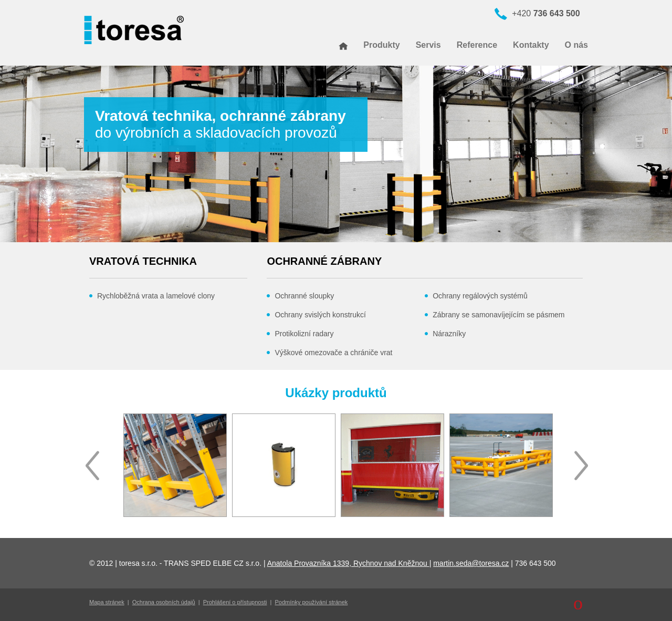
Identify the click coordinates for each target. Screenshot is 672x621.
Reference (477, 45)
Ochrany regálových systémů (480, 296)
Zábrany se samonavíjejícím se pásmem (498, 315)
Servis (428, 45)
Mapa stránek (107, 602)
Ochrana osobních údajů (164, 602)
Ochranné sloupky (304, 296)
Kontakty (531, 45)
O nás (576, 45)
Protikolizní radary (304, 334)
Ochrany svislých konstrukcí (320, 315)
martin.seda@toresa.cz (471, 563)
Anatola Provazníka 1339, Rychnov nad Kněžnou (348, 563)
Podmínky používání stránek (312, 602)
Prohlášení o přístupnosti (235, 602)
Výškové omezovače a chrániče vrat (333, 353)
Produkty (381, 45)
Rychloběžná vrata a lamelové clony (156, 296)
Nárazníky (449, 334)
